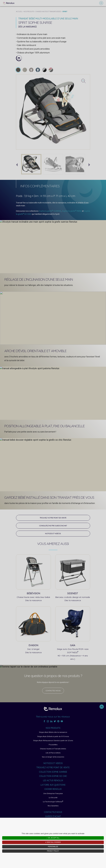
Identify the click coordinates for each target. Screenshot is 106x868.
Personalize (53, 847)
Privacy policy (53, 851)
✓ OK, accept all (53, 838)
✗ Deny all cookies (53, 842)
